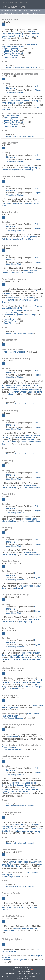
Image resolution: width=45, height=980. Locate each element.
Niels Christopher (23, 783)
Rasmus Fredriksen (14, 908)
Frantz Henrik (29, 789)
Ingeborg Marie (15, 792)
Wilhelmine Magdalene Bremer (19, 33)
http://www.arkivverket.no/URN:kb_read (20, 136)
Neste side (34, 13)
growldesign (25, 978)
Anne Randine (12, 103)
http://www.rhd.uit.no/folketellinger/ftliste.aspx (22, 67)
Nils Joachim (19, 657)
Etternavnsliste (15, 11)
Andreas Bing (14, 53)
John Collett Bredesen (16, 310)
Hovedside (5, 11)
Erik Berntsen (25, 972)
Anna (9, 323)
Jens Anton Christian (21, 392)
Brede (11, 51)
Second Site (28, 977)
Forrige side (25, 13)
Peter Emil (9, 442)
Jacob (11, 55)
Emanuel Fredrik (19, 862)
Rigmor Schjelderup (24, 91)
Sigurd (11, 57)
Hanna (9, 319)
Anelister (25, 11)
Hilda (29, 440)
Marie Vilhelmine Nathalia (27, 390)
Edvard (13, 737)
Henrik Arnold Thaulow (29, 687)
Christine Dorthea (16, 785)
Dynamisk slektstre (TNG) (10, 13)
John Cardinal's (20, 977)
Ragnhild (10, 321)
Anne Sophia (12, 877)
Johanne (9, 931)
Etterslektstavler (36, 11)
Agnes (11, 49)
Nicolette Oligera (15, 960)
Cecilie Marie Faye (27, 659)
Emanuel (19, 825)
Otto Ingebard (12, 829)
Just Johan (9, 300)
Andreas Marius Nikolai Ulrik (20, 35)
